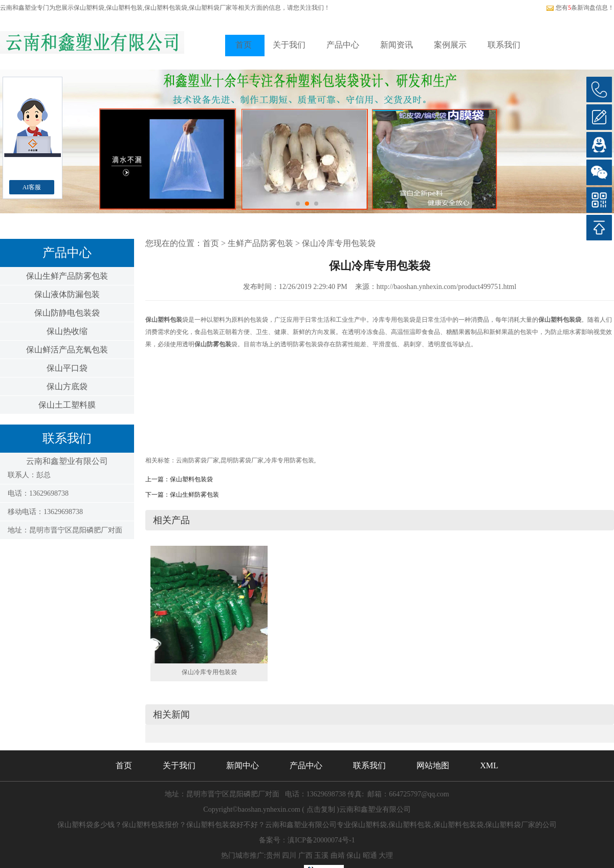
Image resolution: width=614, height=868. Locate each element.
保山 (354, 855)
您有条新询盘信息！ (580, 8)
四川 (289, 855)
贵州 (273, 855)
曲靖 (338, 855)
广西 (305, 855)
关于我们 (289, 45)
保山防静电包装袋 (67, 313)
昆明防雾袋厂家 (242, 460)
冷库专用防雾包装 (290, 460)
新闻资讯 (397, 45)
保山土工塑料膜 (67, 405)
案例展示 (450, 45)
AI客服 (32, 187)
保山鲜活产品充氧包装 (67, 350)
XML (489, 765)
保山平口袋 (67, 368)
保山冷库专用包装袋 (339, 243)
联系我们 (504, 45)
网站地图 (433, 765)
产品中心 (343, 45)
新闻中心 (243, 765)
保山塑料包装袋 (191, 479)
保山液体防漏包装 (67, 294)
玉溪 (321, 855)
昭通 (370, 855)
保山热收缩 (67, 331)
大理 (386, 855)
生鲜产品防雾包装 (260, 243)
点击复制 (321, 809)
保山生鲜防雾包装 (194, 495)
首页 (244, 45)
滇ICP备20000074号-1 (321, 840)
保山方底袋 (67, 386)
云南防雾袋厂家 (198, 460)
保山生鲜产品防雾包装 (67, 276)
